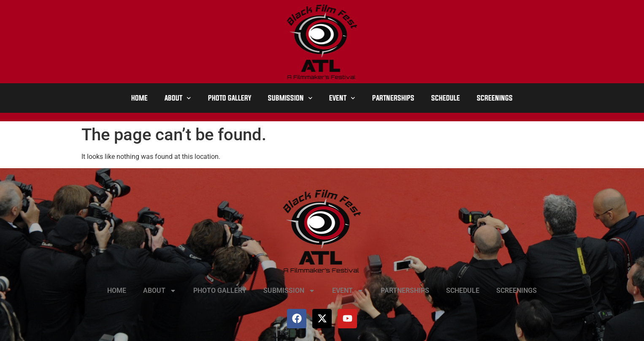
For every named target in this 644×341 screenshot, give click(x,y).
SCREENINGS (495, 98)
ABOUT (178, 98)
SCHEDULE (446, 98)
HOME (139, 98)
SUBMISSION (290, 98)
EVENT (342, 98)
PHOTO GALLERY (230, 98)
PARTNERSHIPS (393, 98)
